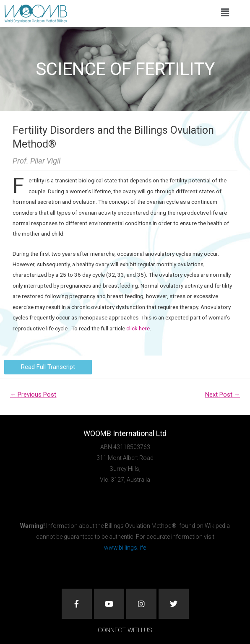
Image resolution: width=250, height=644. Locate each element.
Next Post (223, 395)
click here (138, 328)
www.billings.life (125, 548)
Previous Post (33, 395)
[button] (225, 13)
